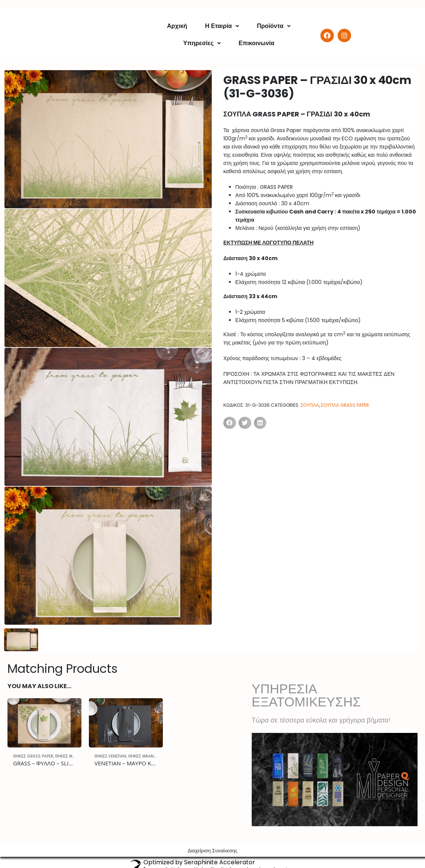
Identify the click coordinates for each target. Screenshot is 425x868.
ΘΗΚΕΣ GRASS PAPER (33, 756)
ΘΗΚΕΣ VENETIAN (111, 756)
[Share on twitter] (245, 423)
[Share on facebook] (230, 423)
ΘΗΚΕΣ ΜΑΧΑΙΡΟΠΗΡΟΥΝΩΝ (154, 756)
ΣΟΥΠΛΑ (310, 405)
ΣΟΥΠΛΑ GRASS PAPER (345, 405)
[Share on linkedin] (260, 423)
